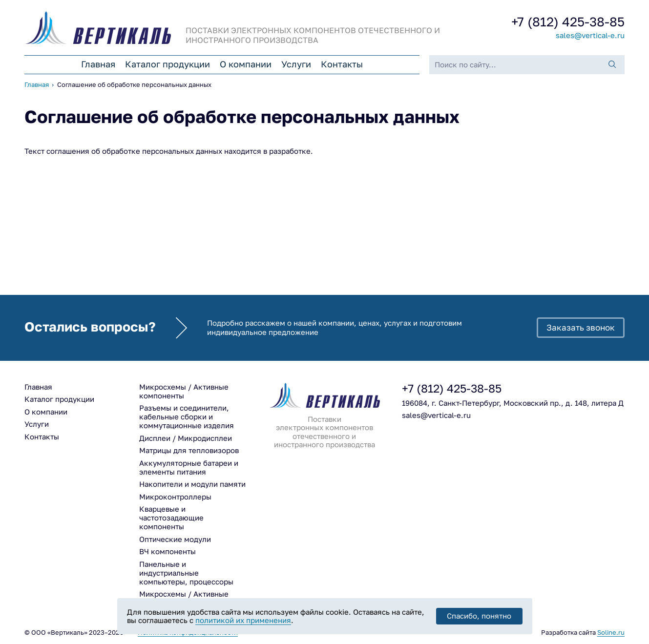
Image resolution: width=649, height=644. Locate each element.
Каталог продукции (167, 64)
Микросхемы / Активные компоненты (184, 391)
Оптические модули (175, 539)
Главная (98, 64)
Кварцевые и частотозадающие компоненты (171, 518)
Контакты (342, 64)
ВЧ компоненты (167, 551)
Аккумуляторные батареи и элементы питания (189, 467)
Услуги (296, 64)
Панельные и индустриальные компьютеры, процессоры (186, 573)
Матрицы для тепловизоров (189, 450)
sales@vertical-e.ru (590, 35)
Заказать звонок (581, 328)
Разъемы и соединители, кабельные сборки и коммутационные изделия (187, 417)
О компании (246, 64)
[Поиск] (612, 65)
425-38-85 (568, 22)
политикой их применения (243, 620)
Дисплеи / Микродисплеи (186, 438)
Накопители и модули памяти (192, 484)
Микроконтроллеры (175, 497)
